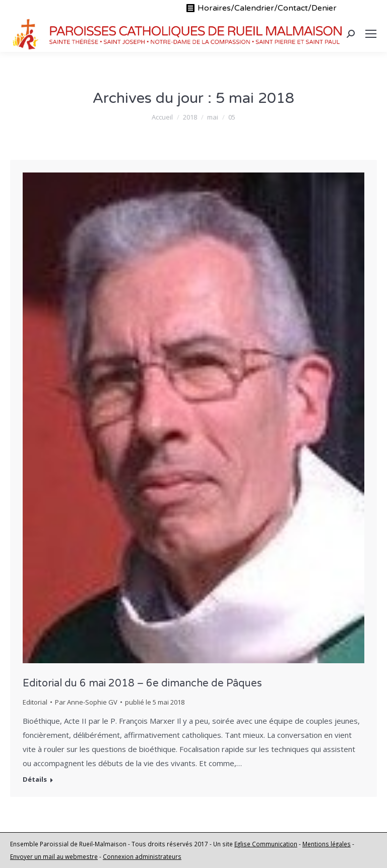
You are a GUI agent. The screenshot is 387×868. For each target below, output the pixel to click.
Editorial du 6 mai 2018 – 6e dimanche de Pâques (142, 683)
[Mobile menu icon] (371, 34)
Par (86, 702)
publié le (155, 702)
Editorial (35, 702)
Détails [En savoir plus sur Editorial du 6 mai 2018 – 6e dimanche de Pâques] (35, 779)
